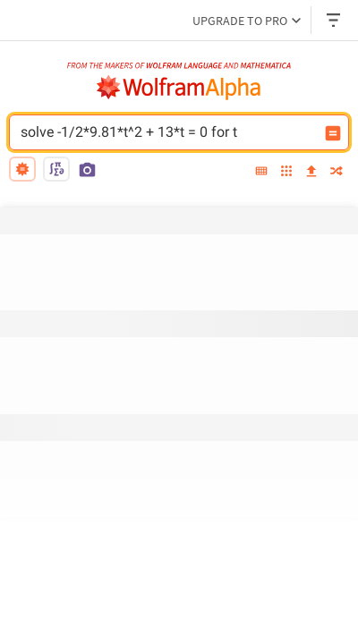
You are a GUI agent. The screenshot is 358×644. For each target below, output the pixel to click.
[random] (337, 172)
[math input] (56, 169)
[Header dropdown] (335, 20)
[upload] (311, 172)
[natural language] (22, 169)
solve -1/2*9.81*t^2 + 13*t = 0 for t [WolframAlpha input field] (167, 132)
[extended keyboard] (261, 172)
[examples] (286, 172)
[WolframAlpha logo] (179, 88)
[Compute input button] (333, 133)
